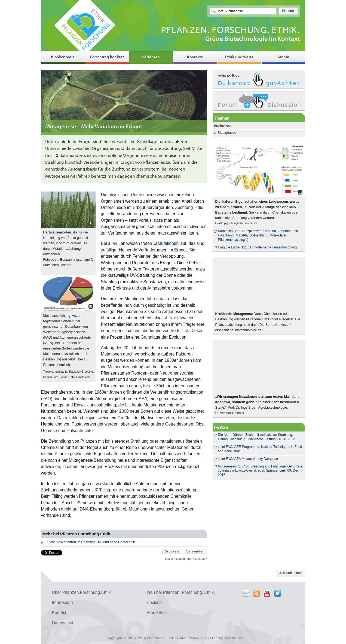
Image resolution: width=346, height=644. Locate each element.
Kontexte (195, 57)
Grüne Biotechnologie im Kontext (230, 34)
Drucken (172, 551)
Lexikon (155, 602)
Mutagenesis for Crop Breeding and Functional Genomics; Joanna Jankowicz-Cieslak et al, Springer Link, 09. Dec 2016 (261, 471)
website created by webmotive (216, 638)
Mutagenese (227, 133)
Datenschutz (64, 623)
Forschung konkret (107, 57)
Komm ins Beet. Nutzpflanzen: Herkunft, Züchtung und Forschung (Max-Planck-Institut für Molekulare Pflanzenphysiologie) (258, 235)
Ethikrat (259, 79)
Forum (259, 101)
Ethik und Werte (239, 57)
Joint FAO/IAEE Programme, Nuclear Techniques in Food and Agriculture (260, 449)
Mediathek (157, 613)
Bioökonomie (63, 57)
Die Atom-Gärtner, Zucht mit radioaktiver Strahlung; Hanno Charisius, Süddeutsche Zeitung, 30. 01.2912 (257, 437)
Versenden (196, 551)
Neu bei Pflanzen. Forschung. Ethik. (181, 592)
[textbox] (243, 11)
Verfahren (151, 57)
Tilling (105, 490)
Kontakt (59, 613)
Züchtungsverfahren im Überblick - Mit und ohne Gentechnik (91, 542)
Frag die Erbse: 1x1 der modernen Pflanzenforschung (258, 247)
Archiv (283, 57)
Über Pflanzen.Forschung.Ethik (81, 592)
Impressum (62, 602)
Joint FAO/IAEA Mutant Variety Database (248, 459)
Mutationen (168, 243)
